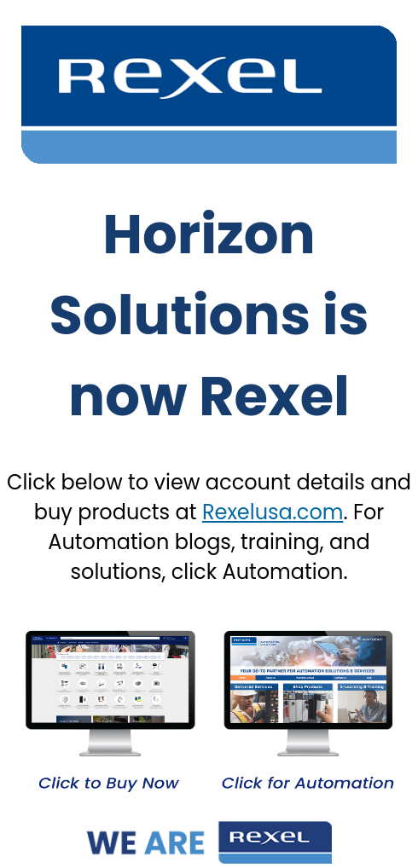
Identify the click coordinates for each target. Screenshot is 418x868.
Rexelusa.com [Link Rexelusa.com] (273, 512)
